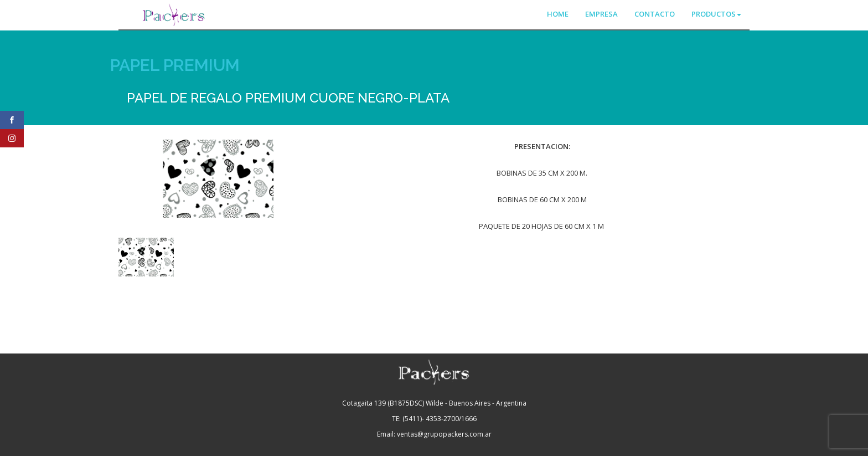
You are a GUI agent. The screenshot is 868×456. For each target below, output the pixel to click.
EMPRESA (601, 14)
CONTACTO (655, 14)
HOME (558, 14)
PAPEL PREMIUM (175, 65)
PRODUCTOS (716, 14)
